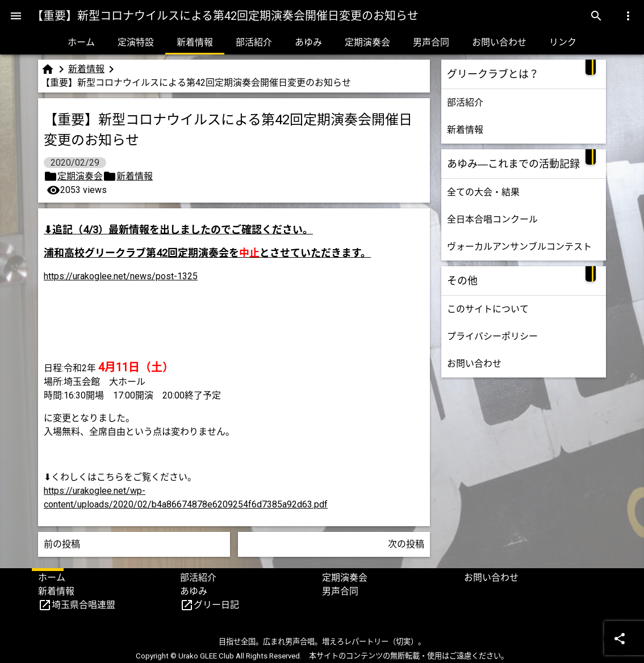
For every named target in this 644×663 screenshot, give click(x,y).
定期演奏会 (367, 42)
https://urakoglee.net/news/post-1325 (121, 276)
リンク (563, 42)
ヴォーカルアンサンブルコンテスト (519, 247)
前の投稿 (62, 544)
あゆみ (308, 42)
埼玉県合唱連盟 (83, 605)
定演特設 (136, 42)
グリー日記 (216, 605)
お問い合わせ (499, 42)
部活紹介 (254, 42)
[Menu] (16, 16)
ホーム (81, 42)
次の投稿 (406, 544)
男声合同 (431, 42)
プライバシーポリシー (492, 336)
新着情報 (195, 42)
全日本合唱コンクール (492, 219)
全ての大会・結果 (483, 192)
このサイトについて (488, 309)
